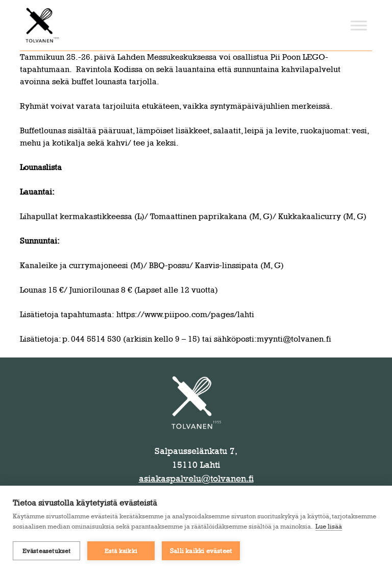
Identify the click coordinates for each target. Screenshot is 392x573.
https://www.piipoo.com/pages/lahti (185, 314)
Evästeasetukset (47, 551)
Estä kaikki (121, 551)
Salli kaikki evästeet (201, 551)
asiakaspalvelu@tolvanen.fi (196, 479)
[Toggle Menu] (359, 25)
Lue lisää (329, 526)
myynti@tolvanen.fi (294, 339)
